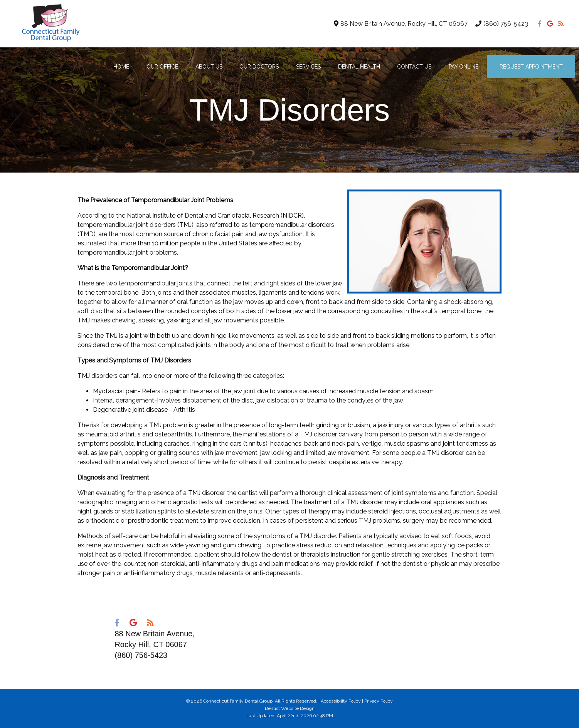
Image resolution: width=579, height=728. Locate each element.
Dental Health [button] (359, 67)
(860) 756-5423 (506, 24)
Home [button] (121, 67)
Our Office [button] (162, 67)
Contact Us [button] (414, 67)
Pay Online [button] (464, 67)
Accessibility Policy (341, 701)
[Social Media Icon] (540, 24)
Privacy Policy (379, 701)
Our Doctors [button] (259, 67)
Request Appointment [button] (531, 67)
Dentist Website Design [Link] (290, 708)
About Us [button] (209, 67)
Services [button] (308, 67)
